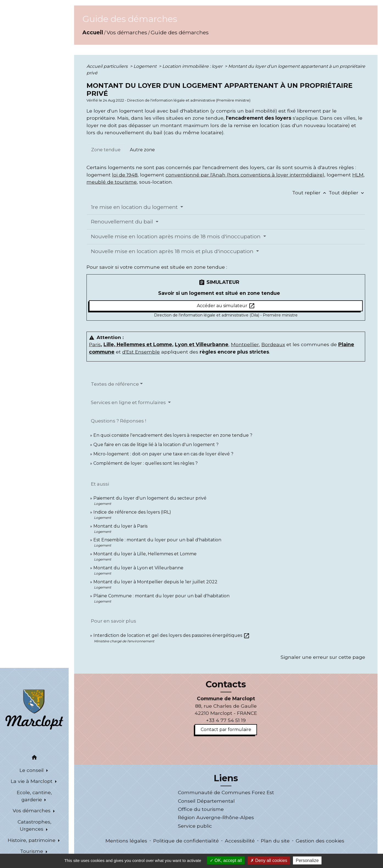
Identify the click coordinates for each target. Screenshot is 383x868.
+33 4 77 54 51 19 (226, 720)
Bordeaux (273, 344)
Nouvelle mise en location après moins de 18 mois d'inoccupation (176, 236)
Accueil (93, 32)
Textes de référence (115, 384)
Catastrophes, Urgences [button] (34, 825)
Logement (146, 66)
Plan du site (275, 841)
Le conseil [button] (32, 770)
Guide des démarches (180, 32)
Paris (95, 344)
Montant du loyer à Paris (120, 526)
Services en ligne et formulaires (129, 402)
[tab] (106, 150)
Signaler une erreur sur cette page (323, 657)
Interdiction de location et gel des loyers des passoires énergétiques (172, 635)
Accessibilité (240, 841)
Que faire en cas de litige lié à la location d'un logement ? (156, 445)
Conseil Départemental (206, 801)
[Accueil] (34, 709)
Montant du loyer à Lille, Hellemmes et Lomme (145, 554)
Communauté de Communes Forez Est (226, 792)
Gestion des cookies (320, 841)
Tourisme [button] (32, 851)
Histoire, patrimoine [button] (32, 840)
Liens (226, 778)
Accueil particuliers (108, 66)
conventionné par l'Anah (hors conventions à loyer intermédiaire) (245, 175)
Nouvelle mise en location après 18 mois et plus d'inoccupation (173, 251)
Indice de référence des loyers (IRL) (132, 512)
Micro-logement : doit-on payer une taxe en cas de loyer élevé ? (163, 454)
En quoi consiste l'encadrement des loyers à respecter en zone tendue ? (173, 435)
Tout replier (310, 193)
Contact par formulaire (226, 730)
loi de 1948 (125, 175)
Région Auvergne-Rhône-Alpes (216, 817)
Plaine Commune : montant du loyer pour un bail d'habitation (161, 596)
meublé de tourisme (112, 182)
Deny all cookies (269, 860)
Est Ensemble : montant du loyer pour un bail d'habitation (157, 540)
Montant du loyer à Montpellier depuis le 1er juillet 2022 (155, 582)
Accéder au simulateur (226, 306)
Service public (195, 826)
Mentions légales (126, 841)
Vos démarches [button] (32, 810)
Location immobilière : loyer (193, 66)
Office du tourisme (201, 809)
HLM (358, 175)
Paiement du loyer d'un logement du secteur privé (150, 498)
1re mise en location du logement (135, 207)
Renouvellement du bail (123, 222)
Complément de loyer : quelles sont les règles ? (146, 463)
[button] (34, 758)
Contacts (226, 684)
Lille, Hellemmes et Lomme (138, 344)
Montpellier (245, 344)
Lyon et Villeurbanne (202, 344)
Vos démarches (127, 32)
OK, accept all (226, 860)
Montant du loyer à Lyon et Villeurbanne (138, 568)
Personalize (307, 860)
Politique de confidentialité (186, 841)
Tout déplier (347, 193)
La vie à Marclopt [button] (32, 781)
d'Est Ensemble (141, 352)
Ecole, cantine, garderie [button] (34, 796)
